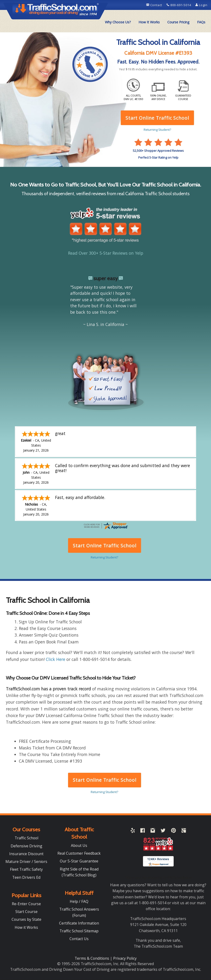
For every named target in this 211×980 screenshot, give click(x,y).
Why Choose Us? (118, 22)
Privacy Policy (125, 958)
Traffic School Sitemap (79, 931)
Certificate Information (79, 923)
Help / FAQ (79, 901)
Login (201, 5)
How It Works (149, 22)
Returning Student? (104, 792)
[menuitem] (118, 22)
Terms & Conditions (92, 958)
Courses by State (26, 919)
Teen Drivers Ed (26, 877)
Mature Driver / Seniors (26, 862)
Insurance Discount (26, 854)
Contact (155, 5)
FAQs (201, 22)
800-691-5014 (179, 5)
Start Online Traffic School (105, 780)
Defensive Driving (26, 846)
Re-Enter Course (26, 904)
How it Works (26, 927)
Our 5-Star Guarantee (79, 861)
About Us (79, 845)
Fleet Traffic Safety (26, 869)
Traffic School (26, 838)
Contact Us (79, 939)
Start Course (26, 912)
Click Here (56, 659)
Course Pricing (178, 22)
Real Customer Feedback (79, 853)
